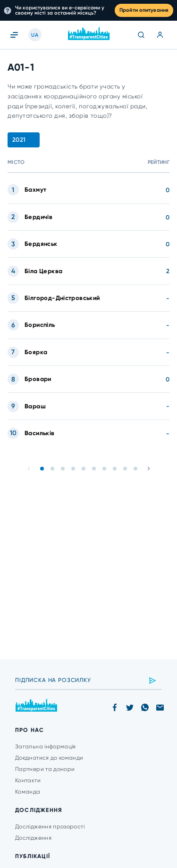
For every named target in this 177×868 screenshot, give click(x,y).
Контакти (28, 780)
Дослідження (33, 838)
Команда (28, 792)
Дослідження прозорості (50, 827)
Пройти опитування (144, 10)
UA (35, 35)
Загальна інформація (46, 746)
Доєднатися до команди (49, 758)
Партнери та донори (45, 769)
